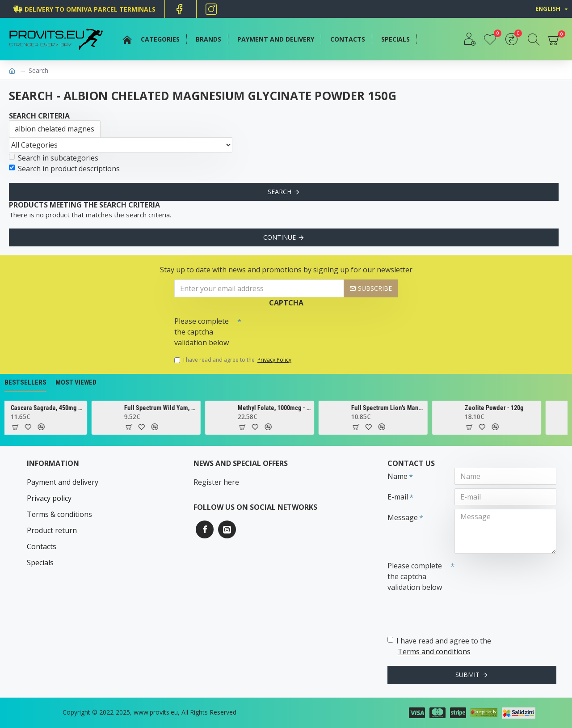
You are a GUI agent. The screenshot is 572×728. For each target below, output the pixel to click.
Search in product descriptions (64, 169)
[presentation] (304, 329)
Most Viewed (76, 382)
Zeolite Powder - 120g (507, 408)
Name (397, 476)
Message (403, 517)
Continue (280, 237)
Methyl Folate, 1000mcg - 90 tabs (287, 408)
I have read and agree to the (233, 360)
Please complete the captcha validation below (202, 332)
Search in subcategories (54, 158)
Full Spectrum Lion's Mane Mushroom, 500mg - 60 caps (401, 408)
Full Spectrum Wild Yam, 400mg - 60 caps (174, 408)
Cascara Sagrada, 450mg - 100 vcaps (60, 408)
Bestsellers (25, 382)
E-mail (398, 497)
